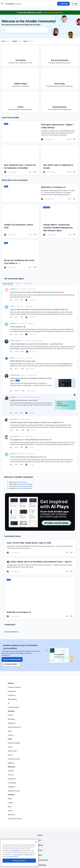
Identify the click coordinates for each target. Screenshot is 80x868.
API (40, 840)
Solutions (11, 711)
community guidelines (25, 484)
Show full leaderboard (12, 632)
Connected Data (13, 707)
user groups (22, 486)
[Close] (36, 854)
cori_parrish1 (14, 436)
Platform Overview (14, 687)
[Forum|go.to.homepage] (14, 4)
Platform (11, 683)
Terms (40, 855)
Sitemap (40, 845)
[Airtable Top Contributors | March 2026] (20, 221)
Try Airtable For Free (15, 819)
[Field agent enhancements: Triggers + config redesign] (40, 132)
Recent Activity (8, 283)
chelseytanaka (15, 375)
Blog (9, 807)
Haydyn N (13, 323)
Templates (11, 787)
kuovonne (13, 419)
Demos (10, 755)
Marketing (11, 719)
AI (9, 703)
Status (10, 811)
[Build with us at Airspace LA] (40, 193)
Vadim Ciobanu (15, 341)
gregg (12, 358)
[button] (2, 4)
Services (11, 775)
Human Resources (14, 727)
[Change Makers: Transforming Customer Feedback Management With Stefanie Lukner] (60, 221)
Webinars (11, 763)
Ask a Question (25, 488)
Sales (10, 731)
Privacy (40, 850)
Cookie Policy (15, 862)
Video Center (12, 751)
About (10, 799)
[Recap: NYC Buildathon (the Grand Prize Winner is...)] (20, 255)
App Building (12, 699)
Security (40, 835)
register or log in (22, 482)
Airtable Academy (14, 743)
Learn (10, 739)
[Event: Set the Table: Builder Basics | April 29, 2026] (40, 547)
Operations (12, 723)
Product (11, 715)
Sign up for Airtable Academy (12, 659)
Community (12, 783)
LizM (12, 306)
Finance (11, 735)
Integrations (12, 691)
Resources (11, 767)
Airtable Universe (14, 791)
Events (10, 747)
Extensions (12, 695)
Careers (10, 803)
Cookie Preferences (40, 865)
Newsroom (12, 815)
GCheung (13, 397)
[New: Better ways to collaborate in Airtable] (60, 160)
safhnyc (13, 454)
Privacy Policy (18, 866)
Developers (12, 779)
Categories (19, 283)
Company (11, 795)
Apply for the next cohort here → (53, 12)
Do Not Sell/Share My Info (40, 860)
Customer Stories (14, 759)
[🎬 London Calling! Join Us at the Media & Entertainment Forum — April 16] (40, 566)
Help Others (28, 283)
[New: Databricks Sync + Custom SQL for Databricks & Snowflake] (20, 160)
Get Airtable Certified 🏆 (11, 664)
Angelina (13, 289)
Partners (11, 771)
